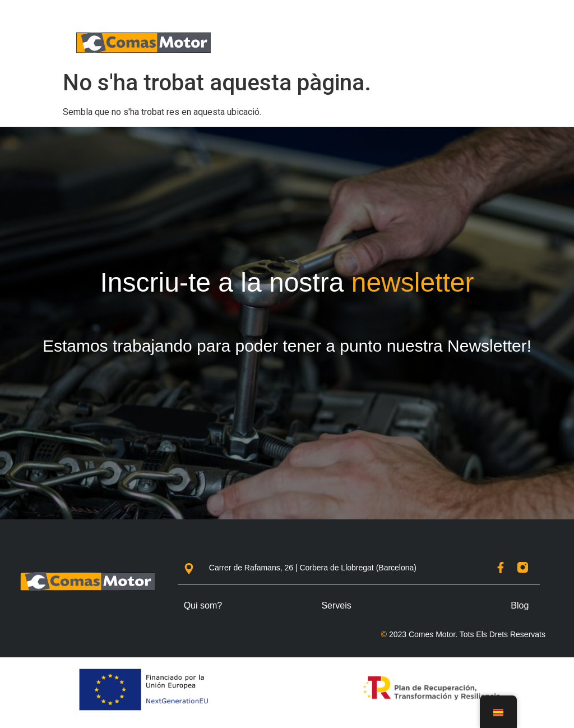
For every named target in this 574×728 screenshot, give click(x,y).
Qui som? (203, 605)
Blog (520, 605)
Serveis (336, 605)
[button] (502, 43)
